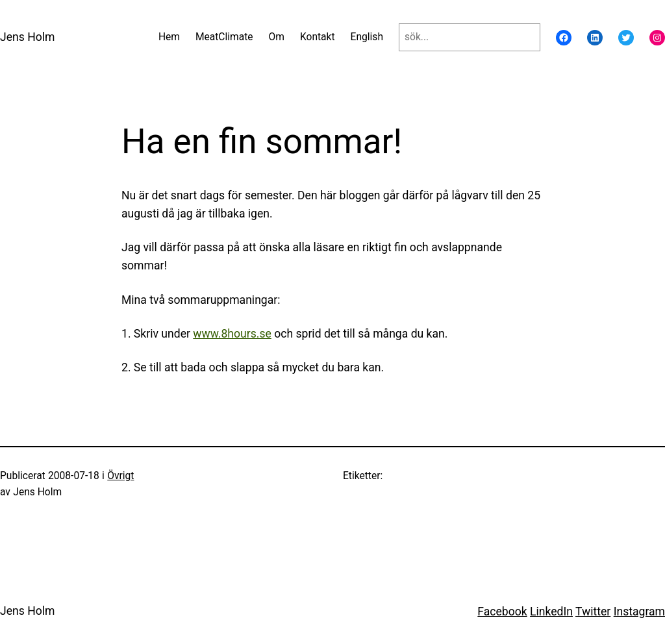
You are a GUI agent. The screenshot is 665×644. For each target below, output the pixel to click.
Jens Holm (27, 37)
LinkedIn (551, 612)
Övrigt (120, 476)
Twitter (593, 612)
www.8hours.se (232, 334)
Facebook (502, 612)
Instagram (639, 612)
